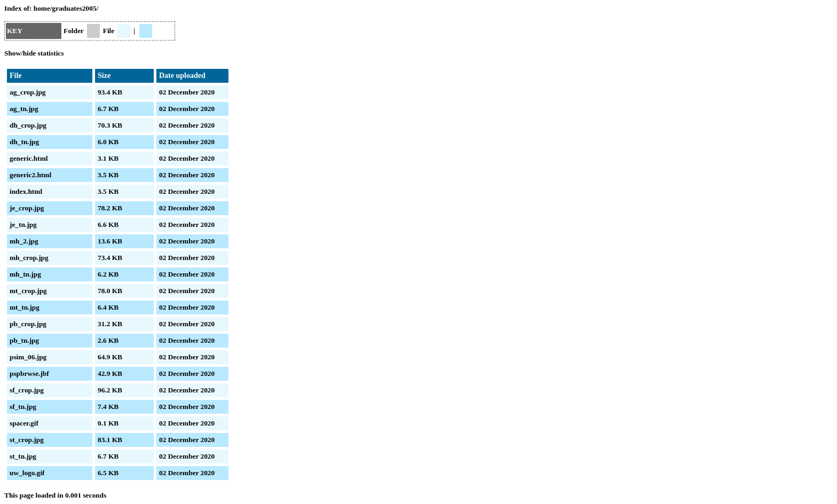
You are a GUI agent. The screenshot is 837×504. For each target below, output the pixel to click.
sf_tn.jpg (23, 407)
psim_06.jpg (28, 357)
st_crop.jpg (27, 440)
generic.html (29, 158)
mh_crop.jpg (29, 258)
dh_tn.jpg (24, 142)
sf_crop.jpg (27, 390)
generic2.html (30, 175)
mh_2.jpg (24, 241)
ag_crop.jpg (28, 92)
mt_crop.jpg (28, 291)
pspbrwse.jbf (29, 373)
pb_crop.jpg (28, 324)
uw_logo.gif (27, 473)
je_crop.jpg (27, 208)
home (42, 8)
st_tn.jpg (23, 456)
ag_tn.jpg (24, 109)
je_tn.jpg (23, 225)
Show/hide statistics (34, 53)
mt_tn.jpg (25, 307)
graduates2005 (74, 8)
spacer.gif (24, 423)
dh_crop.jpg (28, 125)
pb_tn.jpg (24, 340)
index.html (26, 191)
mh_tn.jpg (25, 274)
